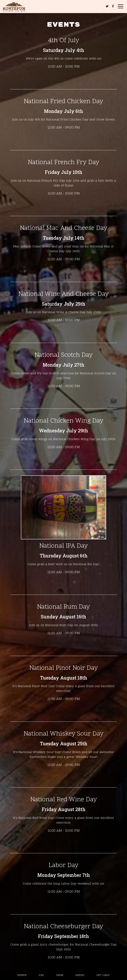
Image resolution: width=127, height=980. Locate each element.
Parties (80, 975)
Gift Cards (103, 975)
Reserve (22, 975)
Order (60, 975)
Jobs (41, 975)
